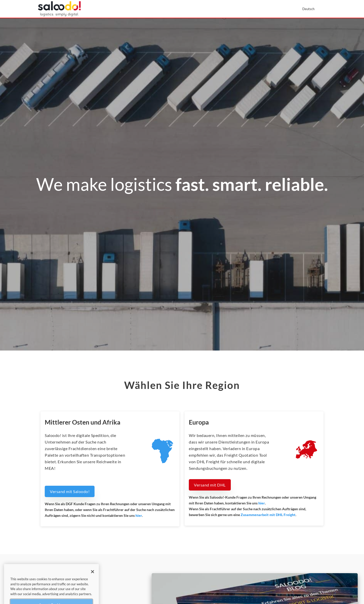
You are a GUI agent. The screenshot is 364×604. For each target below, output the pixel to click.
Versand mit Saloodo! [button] (70, 491)
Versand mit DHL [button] (210, 485)
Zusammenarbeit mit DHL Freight (268, 515)
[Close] (93, 576)
